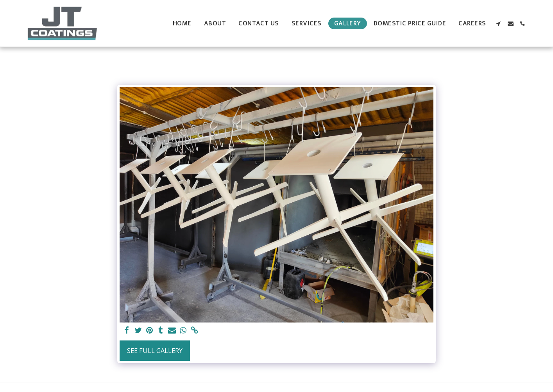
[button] (498, 24)
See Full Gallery (155, 350)
